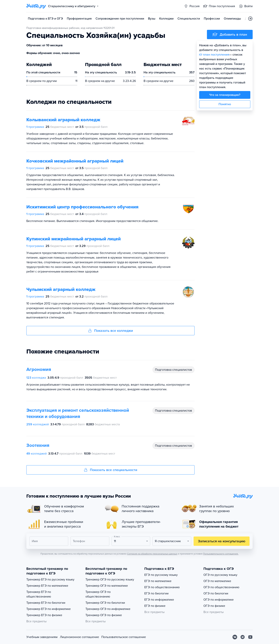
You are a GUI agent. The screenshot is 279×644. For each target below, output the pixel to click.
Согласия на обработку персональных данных (152, 554)
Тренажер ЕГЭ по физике (44, 615)
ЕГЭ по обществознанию (162, 587)
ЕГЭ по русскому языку (161, 575)
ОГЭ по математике (217, 581)
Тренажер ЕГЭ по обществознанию (39, 594)
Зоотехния (38, 445)
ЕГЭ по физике (155, 606)
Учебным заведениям (42, 637)
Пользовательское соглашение (124, 637)
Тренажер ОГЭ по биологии (105, 603)
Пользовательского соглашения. (221, 554)
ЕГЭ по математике (158, 581)
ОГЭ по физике (214, 606)
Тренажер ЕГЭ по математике (47, 586)
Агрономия (39, 369)
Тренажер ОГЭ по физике (104, 615)
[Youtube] (250, 637)
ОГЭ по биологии (216, 593)
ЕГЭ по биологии (156, 593)
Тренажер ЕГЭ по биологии (46, 603)
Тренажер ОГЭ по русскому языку (110, 580)
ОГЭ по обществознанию (221, 587)
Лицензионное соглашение (79, 637)
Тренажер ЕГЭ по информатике (49, 609)
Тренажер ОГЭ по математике (107, 586)
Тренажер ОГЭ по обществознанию (98, 594)
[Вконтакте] (235, 637)
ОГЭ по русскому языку (220, 575)
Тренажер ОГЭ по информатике (108, 609)
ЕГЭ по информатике (159, 600)
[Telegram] (243, 637)
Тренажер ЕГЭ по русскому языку (50, 580)
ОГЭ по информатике (219, 600)
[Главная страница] (36, 6)
